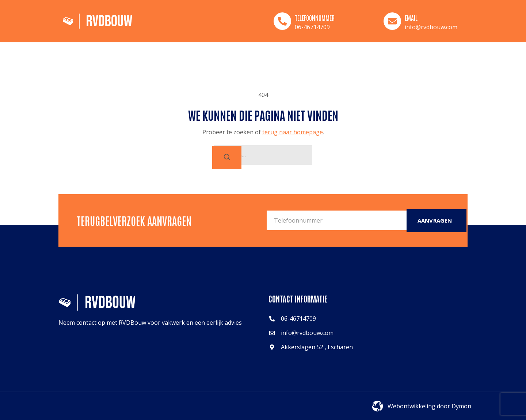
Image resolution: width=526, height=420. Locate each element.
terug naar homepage (293, 132)
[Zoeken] (227, 158)
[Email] (392, 21)
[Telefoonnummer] (282, 21)
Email (411, 18)
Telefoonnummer (315, 18)
